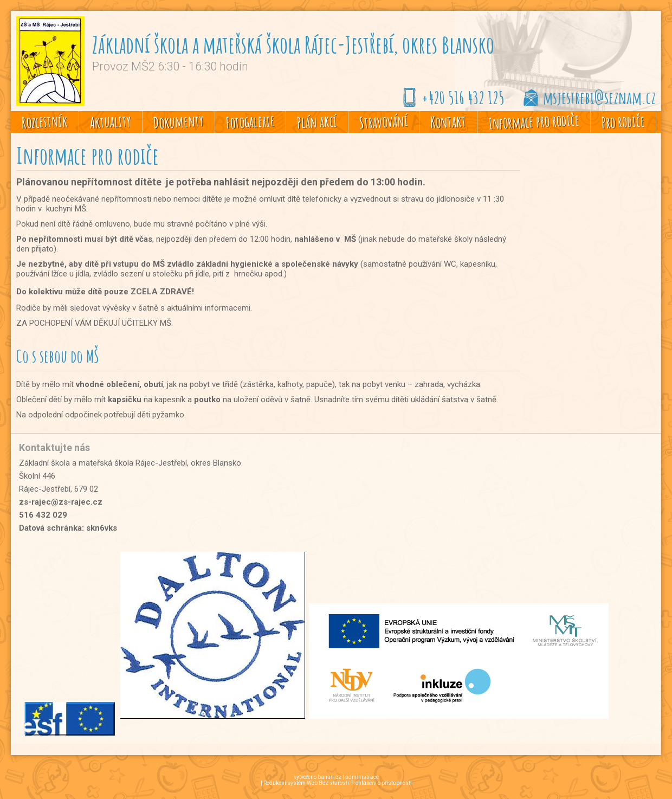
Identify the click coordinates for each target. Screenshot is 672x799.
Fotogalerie (250, 122)
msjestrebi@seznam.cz (599, 97)
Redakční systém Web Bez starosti (306, 783)
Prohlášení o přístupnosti (381, 783)
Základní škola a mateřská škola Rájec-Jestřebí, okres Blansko (293, 44)
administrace (362, 777)
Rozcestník (44, 122)
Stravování (383, 122)
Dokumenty (178, 122)
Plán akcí (317, 121)
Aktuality (110, 121)
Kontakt (448, 122)
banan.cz (329, 777)
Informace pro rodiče (534, 121)
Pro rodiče (623, 121)
